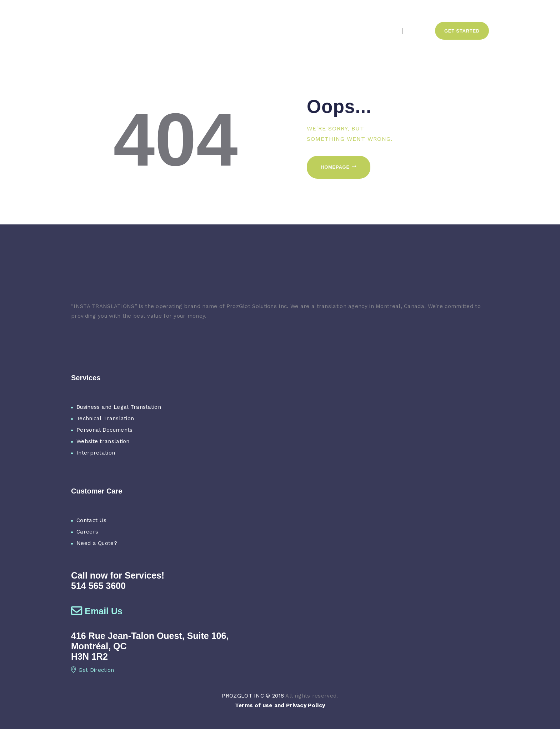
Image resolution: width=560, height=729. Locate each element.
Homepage (335, 167)
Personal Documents (104, 430)
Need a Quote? (97, 543)
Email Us (97, 611)
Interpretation (96, 453)
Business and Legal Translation (119, 407)
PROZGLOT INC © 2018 (253, 696)
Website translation (103, 441)
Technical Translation (105, 418)
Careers (87, 532)
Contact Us (91, 520)
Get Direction (93, 670)
